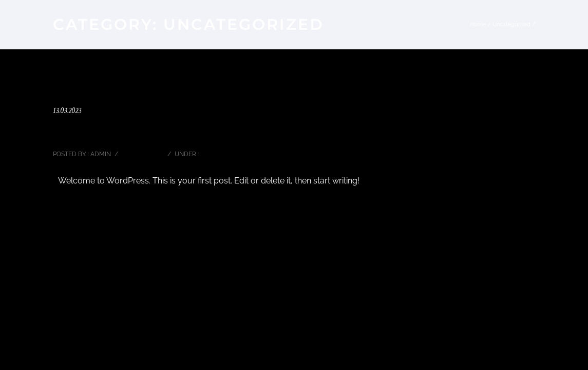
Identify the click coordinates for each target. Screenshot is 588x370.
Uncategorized (511, 24)
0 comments (142, 154)
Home (478, 24)
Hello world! (83, 132)
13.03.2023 (67, 111)
